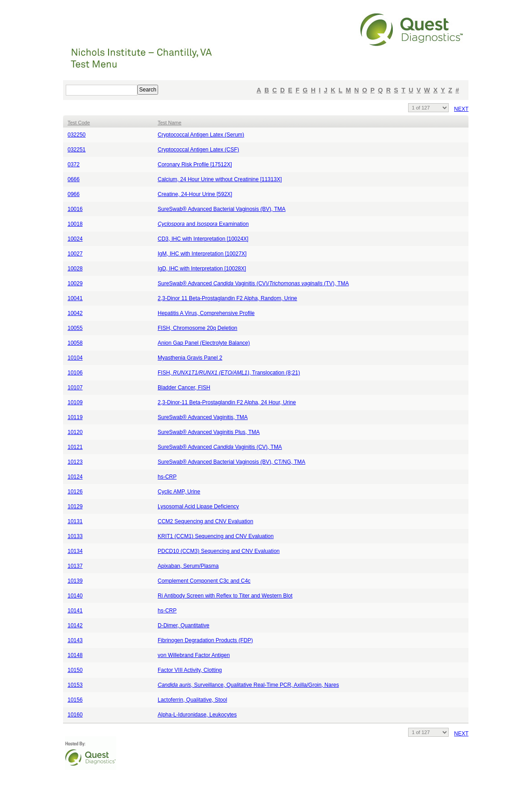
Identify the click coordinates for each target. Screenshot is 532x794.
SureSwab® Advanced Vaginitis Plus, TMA (209, 432)
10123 (75, 462)
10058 (75, 343)
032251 (77, 150)
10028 (75, 269)
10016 (75, 209)
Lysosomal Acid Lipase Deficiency (198, 507)
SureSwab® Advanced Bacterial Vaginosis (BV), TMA (222, 209)
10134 (75, 551)
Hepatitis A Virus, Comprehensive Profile (206, 313)
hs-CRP (167, 477)
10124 (75, 477)
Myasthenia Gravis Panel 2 (190, 358)
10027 (75, 254)
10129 (75, 507)
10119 (75, 417)
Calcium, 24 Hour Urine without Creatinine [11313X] (220, 179)
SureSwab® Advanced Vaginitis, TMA (203, 417)
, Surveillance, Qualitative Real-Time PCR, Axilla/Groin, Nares (248, 685)
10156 (75, 700)
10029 (75, 283)
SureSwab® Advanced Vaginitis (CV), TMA (220, 447)
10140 (75, 596)
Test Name (170, 123)
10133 (75, 536)
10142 (75, 625)
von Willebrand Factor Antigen (194, 655)
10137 (75, 566)
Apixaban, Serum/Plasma (188, 566)
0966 (74, 194)
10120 (75, 432)
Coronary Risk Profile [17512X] (195, 164)
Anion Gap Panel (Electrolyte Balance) (204, 343)
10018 (75, 224)
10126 (75, 492)
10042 (75, 313)
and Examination (203, 224)
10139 (75, 581)
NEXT (461, 109)
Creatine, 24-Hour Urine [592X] (195, 194)
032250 (77, 135)
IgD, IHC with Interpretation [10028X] (202, 269)
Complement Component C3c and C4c (204, 581)
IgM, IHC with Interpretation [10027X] (202, 254)
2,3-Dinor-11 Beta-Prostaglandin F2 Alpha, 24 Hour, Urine (227, 402)
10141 (75, 611)
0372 (74, 164)
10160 (75, 715)
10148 (75, 655)
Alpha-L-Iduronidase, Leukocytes (197, 715)
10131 (75, 521)
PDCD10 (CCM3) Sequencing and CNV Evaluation (219, 551)
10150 (75, 670)
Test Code (79, 123)
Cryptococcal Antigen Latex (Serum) (201, 135)
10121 (75, 447)
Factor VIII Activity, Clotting (190, 670)
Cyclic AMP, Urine (179, 492)
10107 (75, 388)
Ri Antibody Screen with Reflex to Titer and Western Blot (225, 596)
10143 (75, 640)
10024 (75, 239)
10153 (75, 685)
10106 (75, 373)
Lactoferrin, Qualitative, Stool (192, 700)
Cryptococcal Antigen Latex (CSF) (198, 150)
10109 (75, 402)
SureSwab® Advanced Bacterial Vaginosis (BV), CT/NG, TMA (232, 462)
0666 (74, 179)
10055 (75, 328)
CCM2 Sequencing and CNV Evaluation (205, 521)
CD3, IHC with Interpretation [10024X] (203, 239)
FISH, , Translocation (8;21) (229, 373)
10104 (75, 358)
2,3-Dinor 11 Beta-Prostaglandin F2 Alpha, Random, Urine (227, 298)
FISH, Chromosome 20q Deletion (198, 328)
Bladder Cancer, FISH (184, 388)
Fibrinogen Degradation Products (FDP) (205, 640)
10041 (75, 298)
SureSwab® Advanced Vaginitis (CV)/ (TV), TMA (253, 283)
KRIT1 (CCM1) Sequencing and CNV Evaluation (216, 536)
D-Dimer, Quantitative (184, 625)
